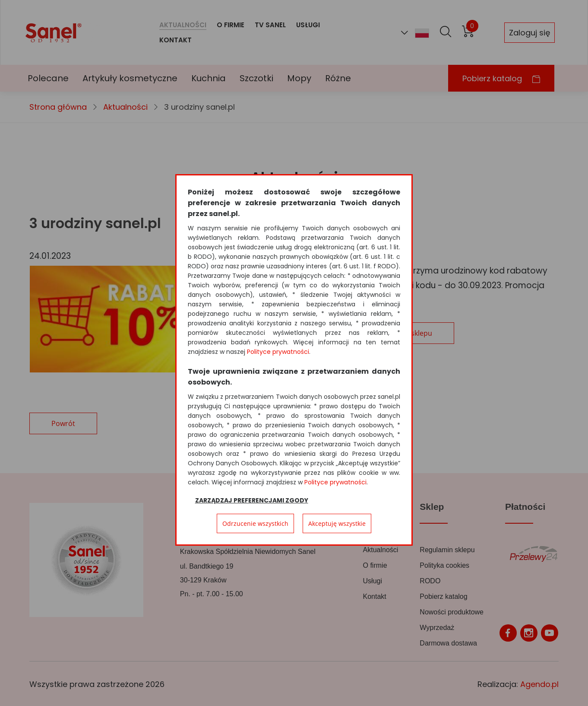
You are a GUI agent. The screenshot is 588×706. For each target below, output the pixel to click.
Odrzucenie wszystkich (255, 523)
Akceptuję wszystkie (337, 523)
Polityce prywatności (278, 352)
